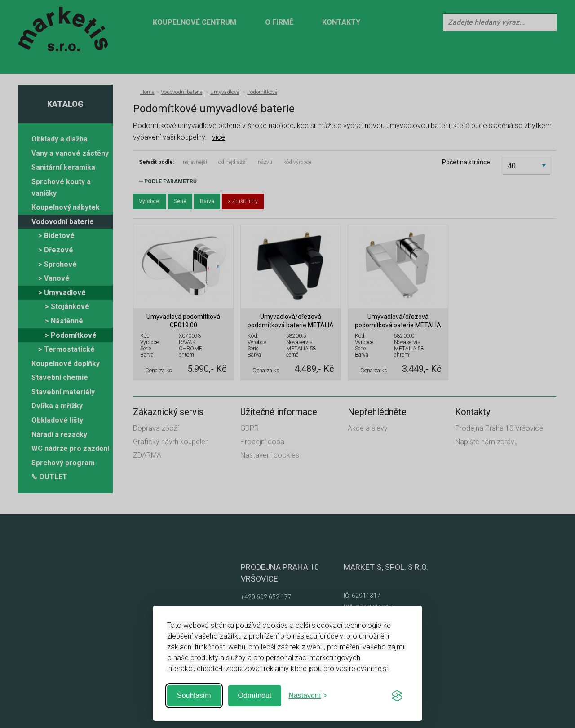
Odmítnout (255, 695)
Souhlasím (194, 695)
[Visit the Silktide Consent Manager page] (397, 696)
